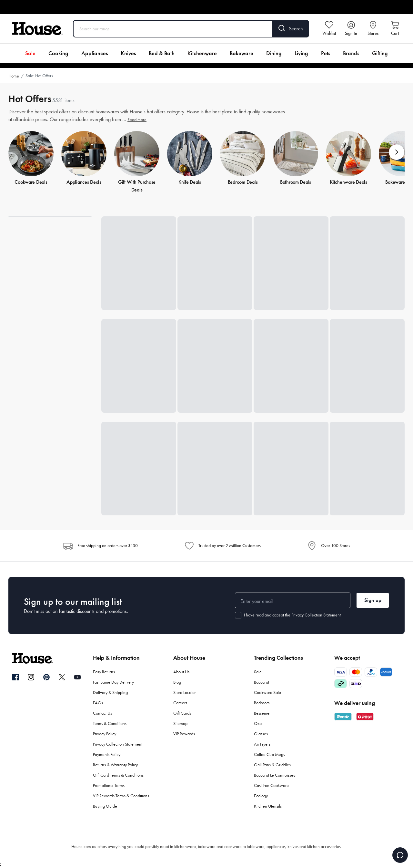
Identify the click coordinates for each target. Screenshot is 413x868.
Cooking (58, 53)
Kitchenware (202, 53)
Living (301, 53)
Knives (128, 53)
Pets (326, 53)
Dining (274, 53)
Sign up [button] (373, 600)
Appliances (95, 53)
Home (14, 76)
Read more (137, 120)
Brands (351, 53)
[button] (397, 152)
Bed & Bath (162, 53)
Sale (30, 53)
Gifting (380, 53)
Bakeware (242, 53)
